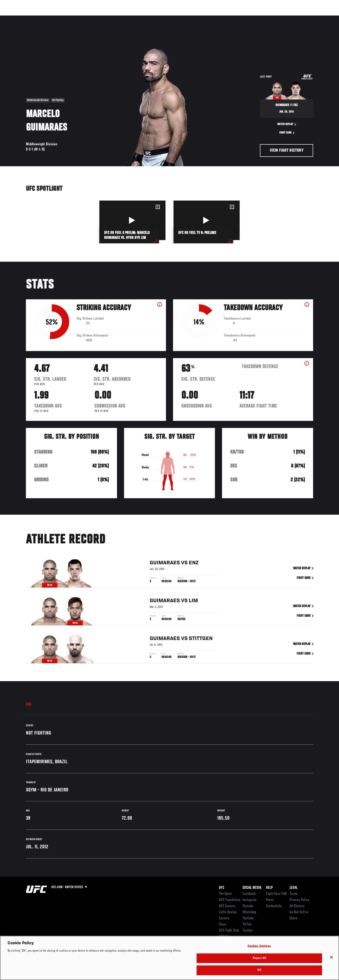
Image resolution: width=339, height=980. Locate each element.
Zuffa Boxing (282, 18)
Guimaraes (165, 564)
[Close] (331, 957)
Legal (294, 888)
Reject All (259, 958)
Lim (193, 602)
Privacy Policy (299, 900)
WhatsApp (249, 912)
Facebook (249, 894)
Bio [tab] (28, 705)
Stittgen (201, 640)
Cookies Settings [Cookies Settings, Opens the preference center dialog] (259, 946)
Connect (240, 18)
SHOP (303, 18)
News (80, 18)
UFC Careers (227, 906)
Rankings (41, 18)
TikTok (247, 925)
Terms (294, 894)
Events (21, 18)
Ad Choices (297, 906)
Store (223, 925)
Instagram (249, 900)
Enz (194, 564)
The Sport (225, 894)
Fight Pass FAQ (276, 894)
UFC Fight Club (229, 931)
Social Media (252, 888)
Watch (259, 18)
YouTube (248, 918)
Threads (248, 906)
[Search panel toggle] (316, 18)
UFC (222, 888)
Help (269, 888)
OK (259, 970)
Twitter (248, 931)
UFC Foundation (230, 900)
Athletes (62, 18)
